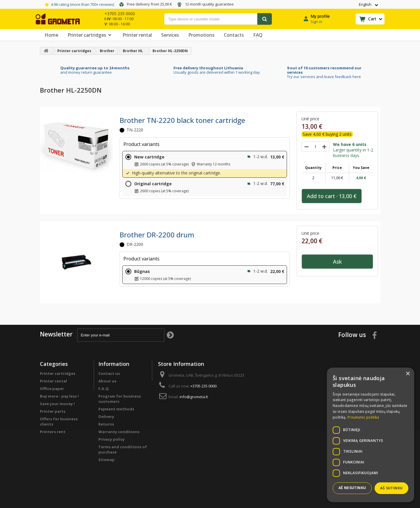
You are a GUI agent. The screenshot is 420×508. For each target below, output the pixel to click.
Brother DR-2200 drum (157, 235)
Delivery (106, 417)
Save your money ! (57, 404)
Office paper (52, 389)
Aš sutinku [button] (391, 488)
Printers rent (53, 432)
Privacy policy (111, 439)
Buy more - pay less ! (59, 396)
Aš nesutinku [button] (352, 488)
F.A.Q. (104, 389)
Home (51, 35)
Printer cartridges (90, 35)
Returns (106, 424)
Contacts (234, 35)
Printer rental (137, 35)
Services (170, 35)
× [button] (408, 374)
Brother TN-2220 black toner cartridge (182, 120)
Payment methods (116, 409)
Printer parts (53, 411)
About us (107, 381)
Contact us (109, 373)
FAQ (258, 35)
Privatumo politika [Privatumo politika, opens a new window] (363, 417)
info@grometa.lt (194, 397)
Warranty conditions (119, 432)
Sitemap (107, 460)
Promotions (201, 35)
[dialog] (371, 435)
